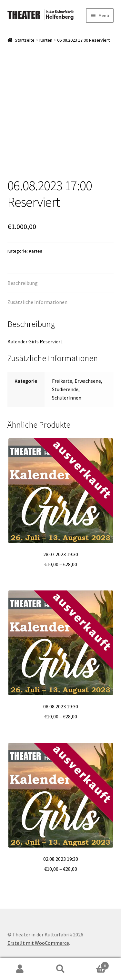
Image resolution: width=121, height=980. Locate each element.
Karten (46, 40)
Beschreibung (23, 283)
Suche (60, 969)
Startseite (25, 40)
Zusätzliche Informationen (37, 302)
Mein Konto (20, 969)
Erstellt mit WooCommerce (38, 943)
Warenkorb (95, 964)
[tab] (61, 283)
